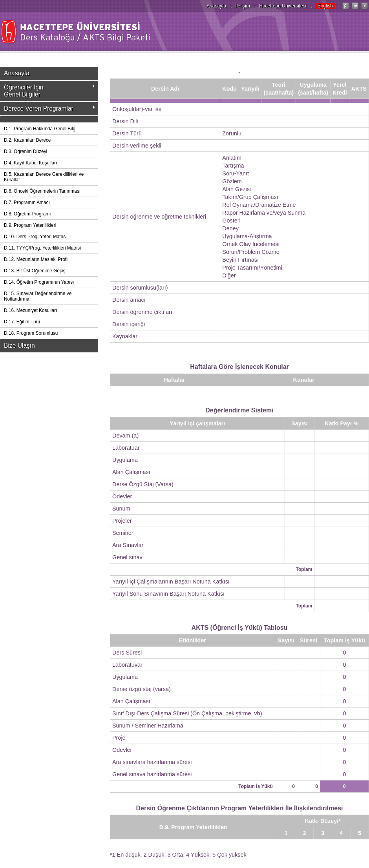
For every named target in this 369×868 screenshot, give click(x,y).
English (325, 6)
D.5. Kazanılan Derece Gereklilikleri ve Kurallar (44, 177)
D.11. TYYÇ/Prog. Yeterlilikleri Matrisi (42, 248)
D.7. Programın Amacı (27, 202)
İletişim (243, 6)
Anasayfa (216, 6)
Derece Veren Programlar (39, 108)
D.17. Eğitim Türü (22, 322)
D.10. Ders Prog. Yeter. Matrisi (35, 237)
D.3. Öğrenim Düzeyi (26, 151)
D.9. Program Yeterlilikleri (30, 225)
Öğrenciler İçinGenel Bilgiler (24, 91)
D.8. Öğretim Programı (27, 214)
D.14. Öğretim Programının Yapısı (39, 282)
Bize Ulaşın (19, 346)
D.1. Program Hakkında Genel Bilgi (40, 129)
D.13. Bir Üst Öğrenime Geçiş (35, 271)
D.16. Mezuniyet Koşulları (30, 310)
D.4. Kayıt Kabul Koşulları (30, 163)
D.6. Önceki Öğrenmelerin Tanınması (42, 191)
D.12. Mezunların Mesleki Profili (37, 259)
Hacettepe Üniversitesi (283, 6)
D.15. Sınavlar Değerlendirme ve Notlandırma (38, 296)
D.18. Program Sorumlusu (31, 333)
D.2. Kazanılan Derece (27, 140)
